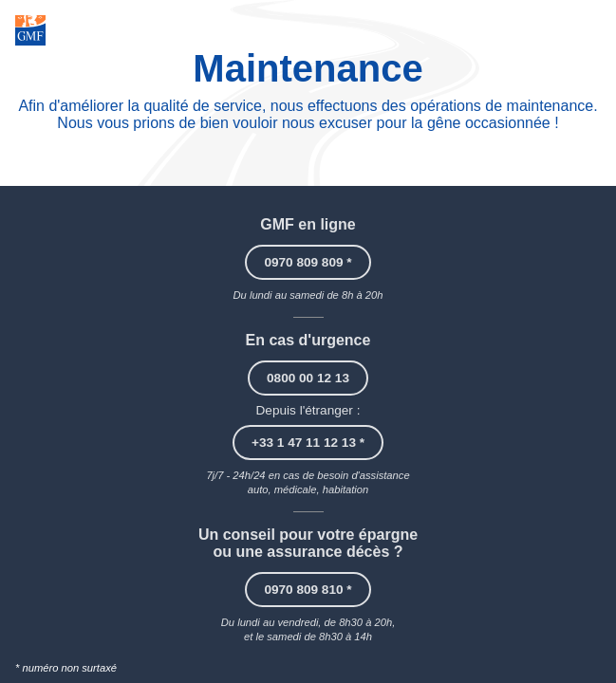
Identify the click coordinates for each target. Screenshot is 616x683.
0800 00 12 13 (308, 378)
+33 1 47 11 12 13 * (308, 443)
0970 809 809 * (308, 262)
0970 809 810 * (308, 590)
